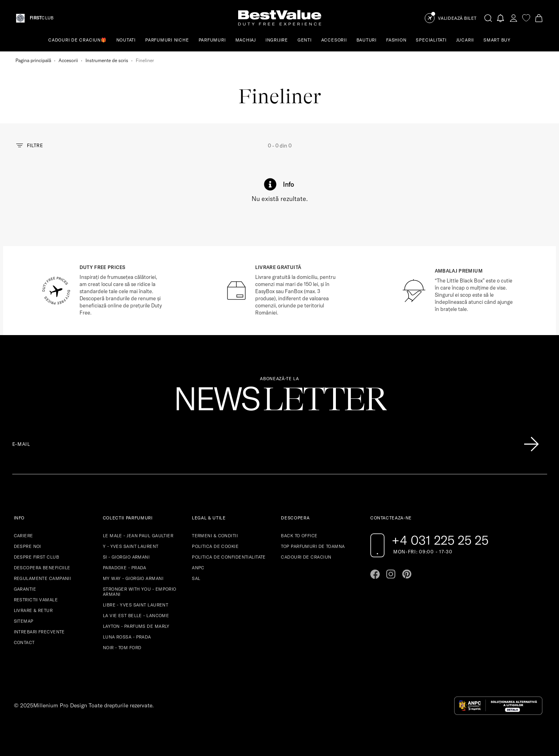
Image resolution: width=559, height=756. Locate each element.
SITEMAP (24, 621)
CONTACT (24, 642)
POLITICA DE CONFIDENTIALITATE (229, 557)
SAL (196, 578)
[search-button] (488, 18)
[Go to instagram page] (391, 574)
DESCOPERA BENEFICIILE (42, 568)
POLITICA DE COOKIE (215, 546)
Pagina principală (33, 60)
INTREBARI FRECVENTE (39, 632)
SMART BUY (497, 40)
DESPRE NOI (27, 546)
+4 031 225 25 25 (440, 540)
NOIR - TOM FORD (122, 648)
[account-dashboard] (514, 18)
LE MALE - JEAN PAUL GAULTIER (138, 536)
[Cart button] (539, 18)
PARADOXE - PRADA (125, 568)
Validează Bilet (457, 18)
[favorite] (526, 18)
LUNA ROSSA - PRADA (127, 637)
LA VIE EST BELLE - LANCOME (136, 616)
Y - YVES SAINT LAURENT (131, 546)
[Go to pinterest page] (407, 574)
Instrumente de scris (107, 60)
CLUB (42, 18)
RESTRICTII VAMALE (36, 600)
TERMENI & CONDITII (215, 536)
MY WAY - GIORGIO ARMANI (133, 578)
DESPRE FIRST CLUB (36, 557)
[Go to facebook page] (375, 574)
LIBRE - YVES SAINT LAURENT (135, 605)
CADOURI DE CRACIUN (306, 557)
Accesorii (68, 60)
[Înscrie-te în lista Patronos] (531, 444)
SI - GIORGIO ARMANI (126, 557)
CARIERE (24, 536)
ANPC (198, 568)
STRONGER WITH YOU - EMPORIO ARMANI (140, 592)
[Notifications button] (501, 18)
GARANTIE (25, 589)
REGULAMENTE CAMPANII (43, 578)
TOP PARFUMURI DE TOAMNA (313, 546)
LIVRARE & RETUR (33, 610)
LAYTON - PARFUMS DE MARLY (136, 626)
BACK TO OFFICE (299, 536)
